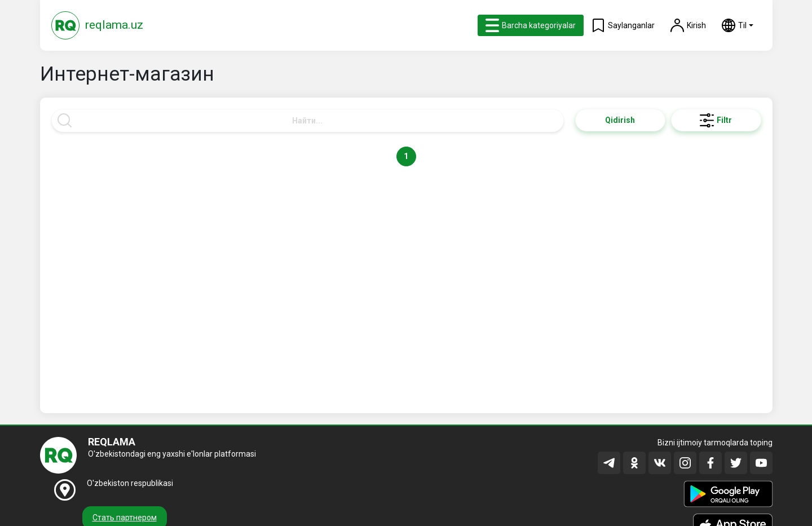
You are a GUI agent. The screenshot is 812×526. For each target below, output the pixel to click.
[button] (738, 25)
